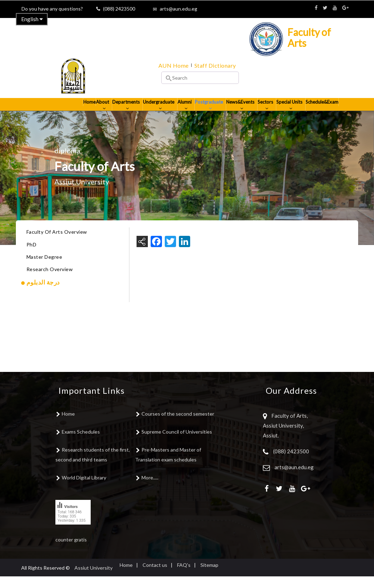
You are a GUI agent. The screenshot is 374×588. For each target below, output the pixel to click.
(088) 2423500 (119, 9)
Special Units (287, 113)
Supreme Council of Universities (177, 443)
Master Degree (44, 268)
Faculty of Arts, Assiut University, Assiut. (285, 437)
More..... (150, 489)
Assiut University (93, 579)
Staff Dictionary (215, 65)
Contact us (155, 577)
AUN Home (174, 65)
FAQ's (184, 577)
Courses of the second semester (178, 425)
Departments (108, 113)
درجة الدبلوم (43, 294)
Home (67, 110)
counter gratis (71, 551)
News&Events (232, 113)
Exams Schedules (81, 443)
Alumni (172, 113)
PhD (32, 256)
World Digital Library (84, 489)
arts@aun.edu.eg (179, 9)
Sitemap (209, 577)
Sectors (260, 113)
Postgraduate (198, 113)
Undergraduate (143, 113)
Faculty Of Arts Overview (57, 244)
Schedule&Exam (321, 110)
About (83, 113)
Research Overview (50, 281)
